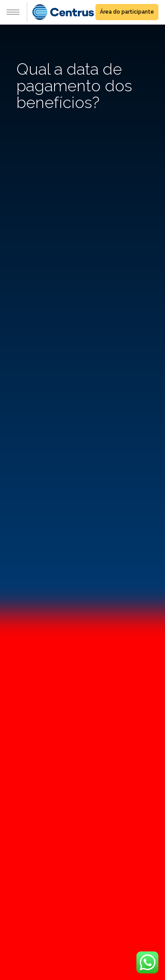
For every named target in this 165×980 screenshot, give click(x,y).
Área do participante (127, 12)
